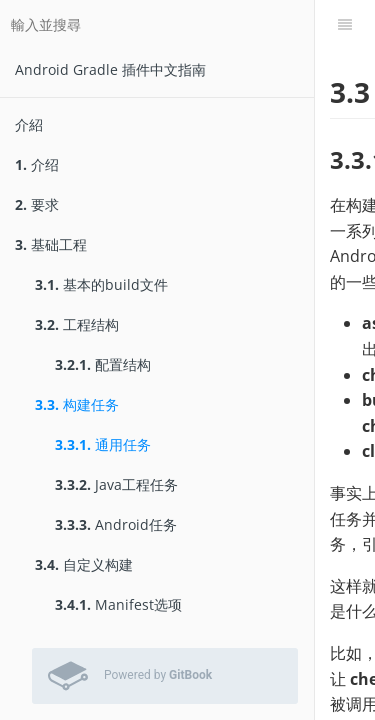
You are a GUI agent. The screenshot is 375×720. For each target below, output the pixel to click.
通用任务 (103, 444)
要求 (37, 204)
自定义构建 (84, 564)
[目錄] (345, 25)
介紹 (29, 124)
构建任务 (77, 404)
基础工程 (51, 244)
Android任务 (116, 524)
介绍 (37, 164)
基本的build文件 (101, 284)
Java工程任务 (116, 484)
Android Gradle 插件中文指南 (110, 69)
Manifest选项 (118, 604)
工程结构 (77, 324)
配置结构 (103, 364)
